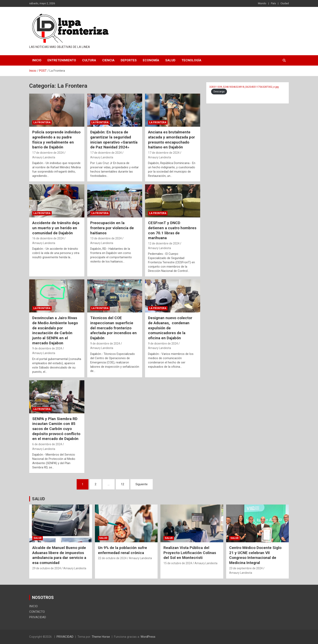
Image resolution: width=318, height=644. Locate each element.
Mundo (262, 3)
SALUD (39, 499)
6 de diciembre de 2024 (47, 444)
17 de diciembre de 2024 (48, 153)
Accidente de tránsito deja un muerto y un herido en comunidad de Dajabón (56, 228)
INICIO (37, 60)
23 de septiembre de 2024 (246, 568)
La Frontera (42, 122)
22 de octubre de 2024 (112, 558)
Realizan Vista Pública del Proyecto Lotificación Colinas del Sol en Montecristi (190, 553)
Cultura (89, 60)
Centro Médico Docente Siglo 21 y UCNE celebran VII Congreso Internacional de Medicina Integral (255, 555)
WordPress (148, 637)
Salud (170, 60)
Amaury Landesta (44, 157)
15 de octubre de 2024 (178, 563)
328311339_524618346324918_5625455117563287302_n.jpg (244, 87)
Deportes (129, 60)
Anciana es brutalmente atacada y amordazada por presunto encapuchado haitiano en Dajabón (171, 140)
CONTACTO (37, 612)
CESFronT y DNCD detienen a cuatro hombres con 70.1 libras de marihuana (172, 230)
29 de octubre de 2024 (47, 568)
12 (122, 484)
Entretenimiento (62, 60)
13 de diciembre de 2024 (106, 238)
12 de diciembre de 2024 (164, 243)
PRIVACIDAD (38, 617)
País (273, 3)
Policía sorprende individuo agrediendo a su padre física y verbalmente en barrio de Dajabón (56, 140)
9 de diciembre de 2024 (47, 348)
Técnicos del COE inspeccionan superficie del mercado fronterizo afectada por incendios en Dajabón (113, 328)
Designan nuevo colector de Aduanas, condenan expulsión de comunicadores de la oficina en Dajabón (170, 328)
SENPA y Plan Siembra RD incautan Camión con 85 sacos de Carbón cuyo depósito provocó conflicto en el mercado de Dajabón (56, 429)
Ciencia (108, 60)
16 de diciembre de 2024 (48, 238)
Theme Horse (101, 637)
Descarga (219, 92)
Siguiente (142, 484)
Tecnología (191, 60)
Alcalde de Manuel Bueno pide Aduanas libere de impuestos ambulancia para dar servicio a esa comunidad (59, 555)
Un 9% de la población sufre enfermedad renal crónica (122, 550)
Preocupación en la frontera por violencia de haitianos (112, 228)
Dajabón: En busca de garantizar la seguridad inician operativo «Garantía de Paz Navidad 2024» (114, 140)
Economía (151, 60)
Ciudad (285, 3)
